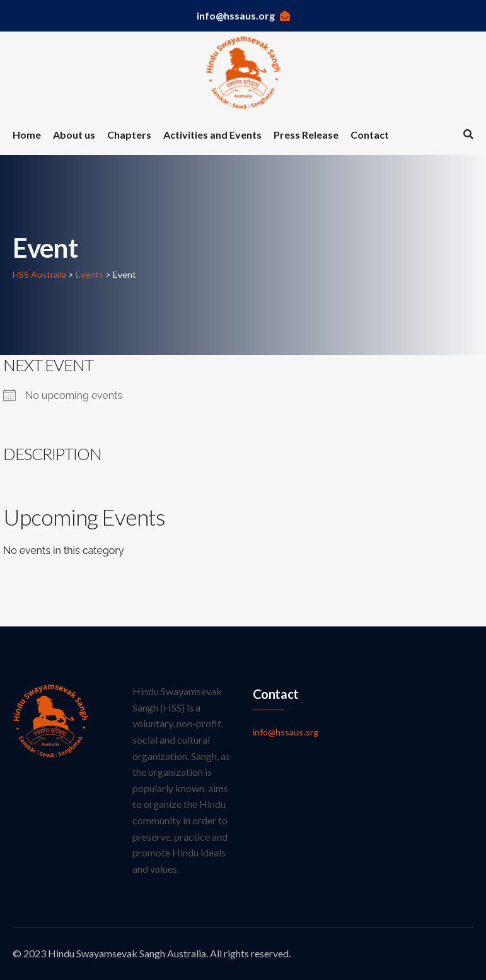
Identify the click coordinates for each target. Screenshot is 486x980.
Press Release (306, 135)
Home (27, 135)
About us (74, 135)
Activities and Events (212, 135)
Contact (370, 135)
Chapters (129, 135)
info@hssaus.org (243, 15)
